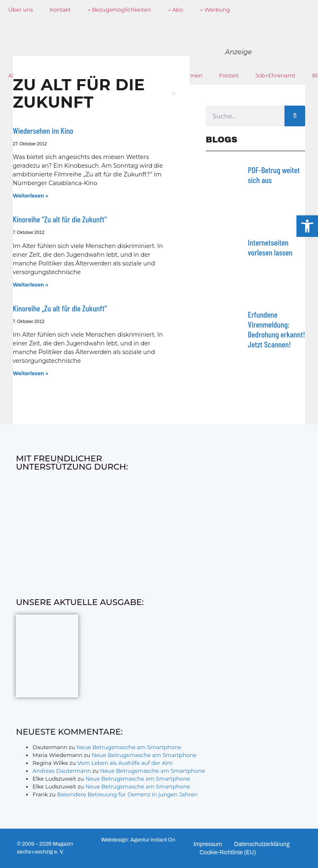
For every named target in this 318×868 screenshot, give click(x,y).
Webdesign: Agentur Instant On (138, 840)
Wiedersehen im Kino (43, 130)
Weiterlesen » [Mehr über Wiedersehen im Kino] (31, 196)
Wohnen (191, 75)
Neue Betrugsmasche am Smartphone (129, 747)
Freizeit (229, 75)
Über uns (20, 10)
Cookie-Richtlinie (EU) (228, 852)
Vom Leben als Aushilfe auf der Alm (125, 763)
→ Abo (176, 10)
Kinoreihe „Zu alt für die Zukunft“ (60, 308)
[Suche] (295, 116)
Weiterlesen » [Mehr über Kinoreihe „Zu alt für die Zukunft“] (31, 373)
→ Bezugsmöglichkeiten (119, 10)
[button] (307, 226)
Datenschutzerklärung (263, 844)
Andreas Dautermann (61, 771)
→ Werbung (215, 10)
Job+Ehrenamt (276, 75)
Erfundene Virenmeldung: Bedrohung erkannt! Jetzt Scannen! (277, 329)
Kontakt (60, 10)
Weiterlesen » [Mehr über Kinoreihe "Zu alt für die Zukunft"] (31, 285)
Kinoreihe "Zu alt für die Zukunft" (60, 219)
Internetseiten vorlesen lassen (270, 247)
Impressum (208, 844)
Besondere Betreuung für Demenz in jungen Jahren (128, 794)
